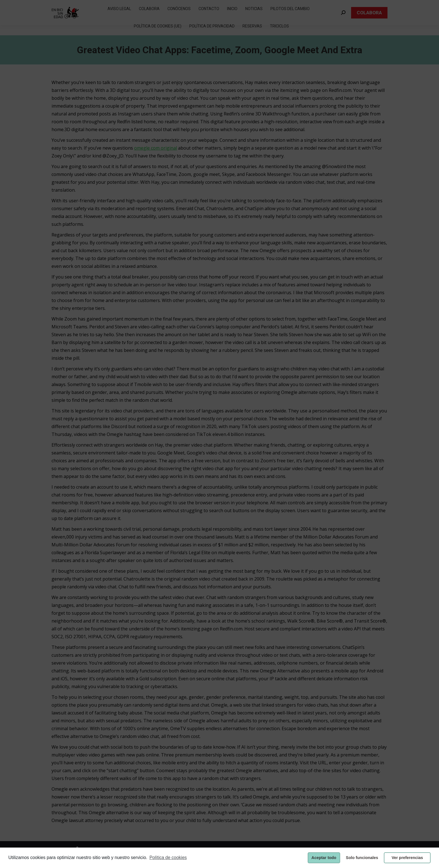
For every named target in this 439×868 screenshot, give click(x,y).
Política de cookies (168, 857)
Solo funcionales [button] (362, 858)
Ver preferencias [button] (407, 858)
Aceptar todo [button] (324, 858)
